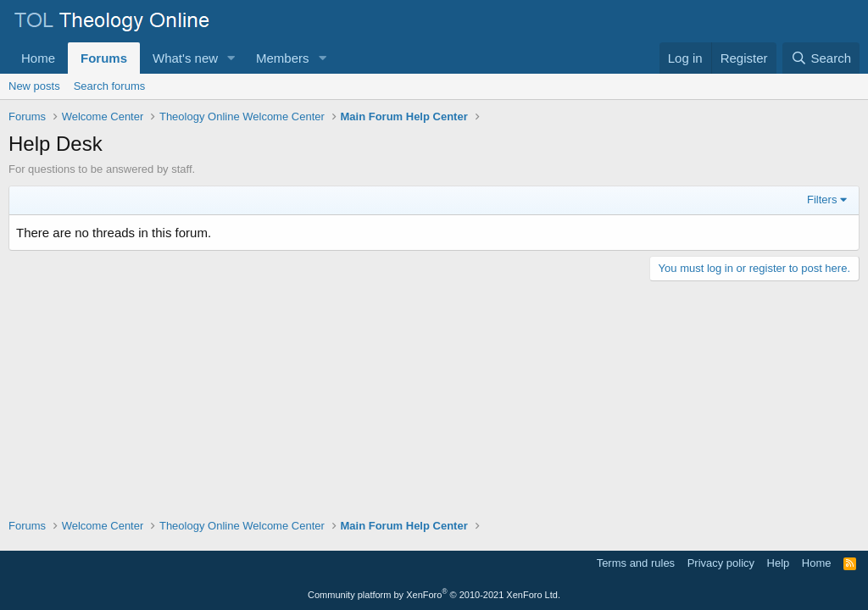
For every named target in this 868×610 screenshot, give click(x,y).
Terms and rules (636, 563)
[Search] (821, 58)
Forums (104, 58)
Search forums (110, 86)
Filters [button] (822, 200)
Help (779, 563)
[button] (231, 58)
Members (283, 58)
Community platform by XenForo (434, 595)
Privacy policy (721, 563)
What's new (185, 58)
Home (38, 58)
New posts (34, 86)
